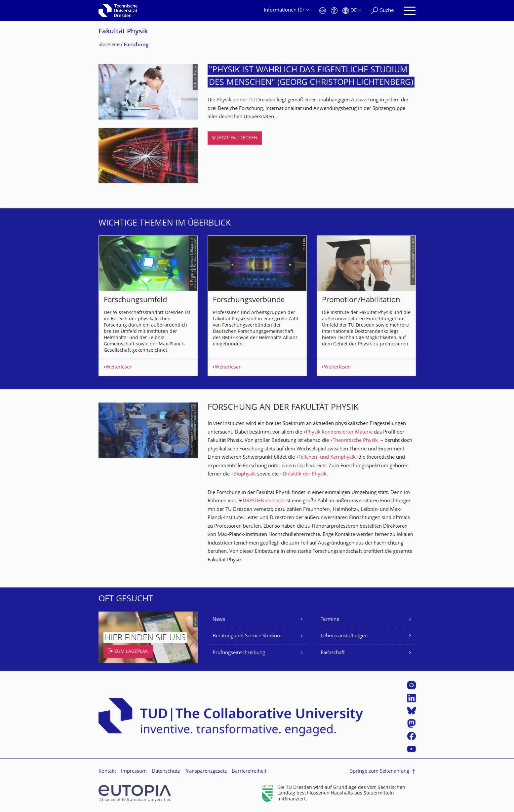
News (219, 620)
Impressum (134, 772)
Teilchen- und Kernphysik (327, 458)
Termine (330, 620)
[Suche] (382, 11)
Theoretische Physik (355, 441)
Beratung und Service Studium (247, 636)
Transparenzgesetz (206, 772)
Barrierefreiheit (249, 772)
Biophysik (245, 474)
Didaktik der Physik (305, 474)
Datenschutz (166, 772)
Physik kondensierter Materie (339, 432)
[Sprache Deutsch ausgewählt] (352, 11)
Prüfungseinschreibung (239, 653)
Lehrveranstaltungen (344, 636)
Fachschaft (333, 653)
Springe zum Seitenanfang (380, 772)
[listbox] (257, 306)
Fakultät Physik (123, 32)
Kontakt (107, 772)
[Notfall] (323, 11)
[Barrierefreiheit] (334, 11)
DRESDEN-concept (263, 501)
